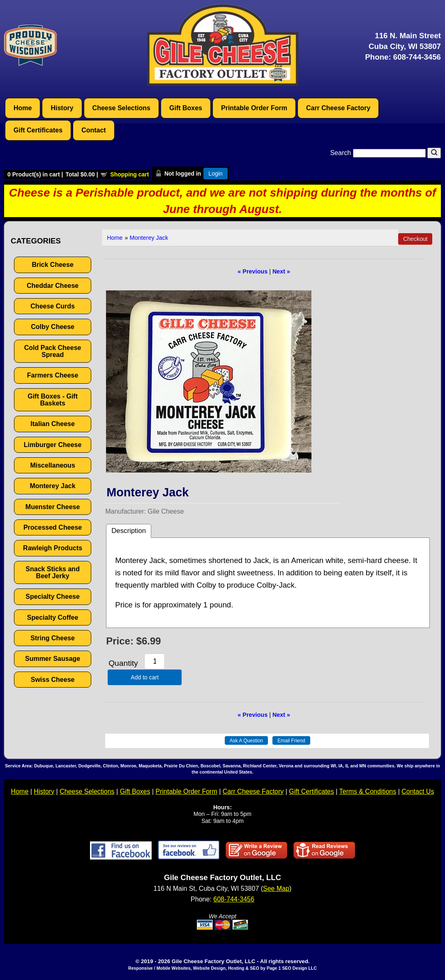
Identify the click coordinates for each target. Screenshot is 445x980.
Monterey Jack (53, 486)
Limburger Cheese (53, 445)
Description (129, 531)
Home (23, 108)
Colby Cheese (53, 327)
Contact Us (418, 791)
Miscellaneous (52, 465)
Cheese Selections (121, 108)
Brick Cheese (52, 265)
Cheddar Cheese (53, 286)
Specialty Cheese (53, 597)
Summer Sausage (53, 659)
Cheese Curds (53, 306)
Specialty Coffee (53, 617)
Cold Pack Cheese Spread (53, 351)
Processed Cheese (53, 527)
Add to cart (145, 677)
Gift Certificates (38, 130)
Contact (94, 130)
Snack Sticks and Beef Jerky (53, 572)
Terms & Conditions (368, 791)
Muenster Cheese (53, 507)
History (62, 108)
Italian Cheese (53, 424)
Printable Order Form (254, 108)
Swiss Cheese (53, 680)
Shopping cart (129, 174)
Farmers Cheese (53, 375)
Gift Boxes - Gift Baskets (53, 400)
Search (379, 153)
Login (215, 174)
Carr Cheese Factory (338, 108)
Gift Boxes (186, 108)
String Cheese (53, 638)
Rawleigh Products (53, 548)
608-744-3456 (417, 57)
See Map (276, 888)
